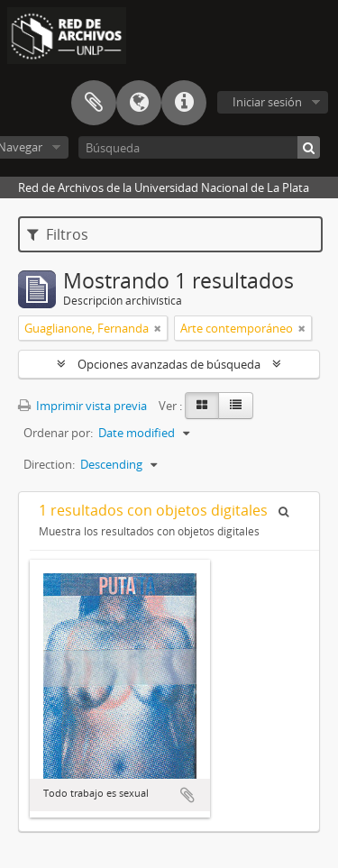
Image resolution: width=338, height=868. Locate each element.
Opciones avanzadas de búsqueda (169, 364)
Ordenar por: (58, 433)
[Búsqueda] (199, 147)
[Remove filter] (158, 328)
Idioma (139, 103)
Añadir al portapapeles (187, 795)
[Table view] (236, 406)
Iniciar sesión (267, 102)
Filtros (58, 234)
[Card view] (202, 406)
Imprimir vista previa (82, 406)
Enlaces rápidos (184, 103)
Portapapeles (94, 103)
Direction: (49, 464)
